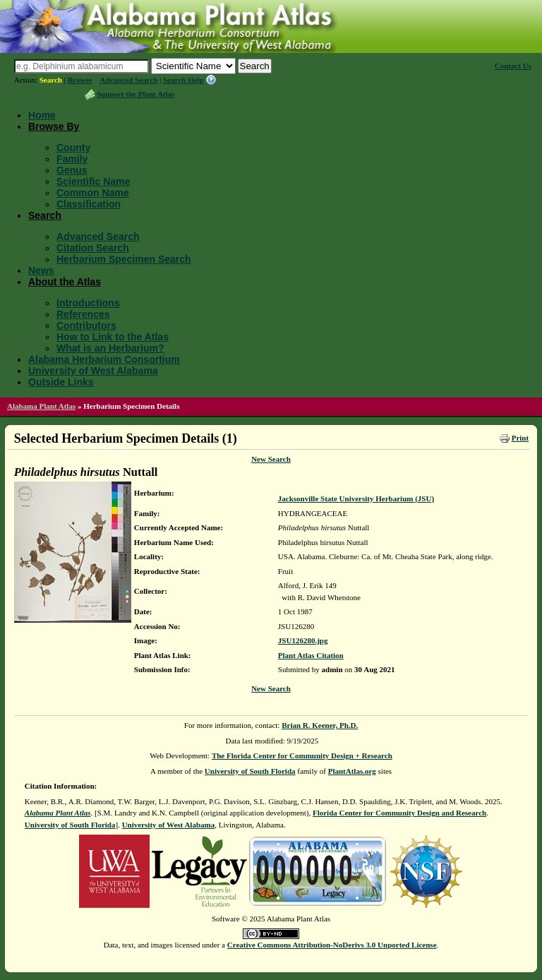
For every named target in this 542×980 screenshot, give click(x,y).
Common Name (93, 193)
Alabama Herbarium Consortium (104, 359)
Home (42, 115)
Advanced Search (128, 80)
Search (51, 80)
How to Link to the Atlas (113, 337)
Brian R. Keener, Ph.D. (320, 725)
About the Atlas (65, 282)
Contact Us (513, 66)
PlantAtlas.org (352, 771)
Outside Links (61, 382)
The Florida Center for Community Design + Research (302, 755)
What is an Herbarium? (110, 348)
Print (520, 438)
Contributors (86, 325)
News (41, 270)
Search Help (183, 80)
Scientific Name (93, 181)
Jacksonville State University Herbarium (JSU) (356, 498)
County (73, 148)
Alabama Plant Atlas (41, 406)
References (83, 314)
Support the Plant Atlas (135, 94)
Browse (80, 80)
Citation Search (93, 248)
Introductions (88, 303)
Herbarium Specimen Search (124, 259)
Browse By (54, 126)
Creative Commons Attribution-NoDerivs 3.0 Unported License (332, 945)
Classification (89, 204)
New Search (271, 459)
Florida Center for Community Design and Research (399, 813)
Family (72, 159)
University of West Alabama (93, 371)
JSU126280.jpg (303, 640)
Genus (72, 170)
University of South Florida (250, 771)
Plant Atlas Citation (311, 655)
